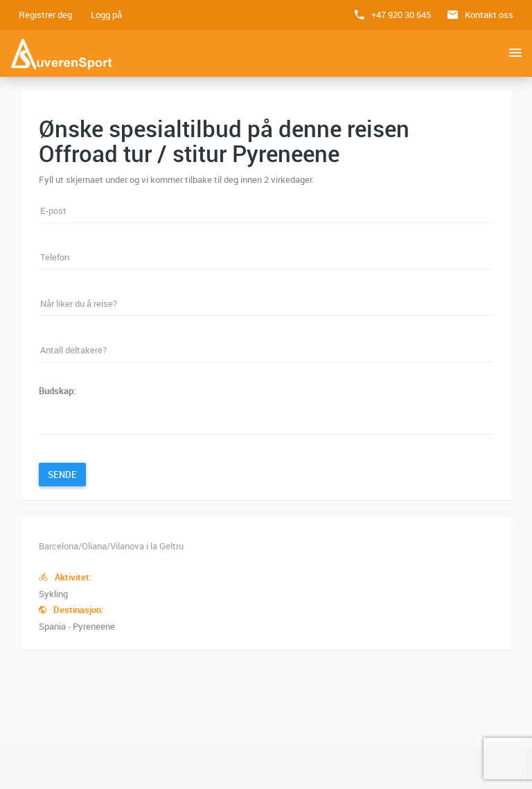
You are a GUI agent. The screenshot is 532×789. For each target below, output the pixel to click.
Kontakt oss (489, 15)
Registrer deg (45, 15)
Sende (62, 475)
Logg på (106, 15)
